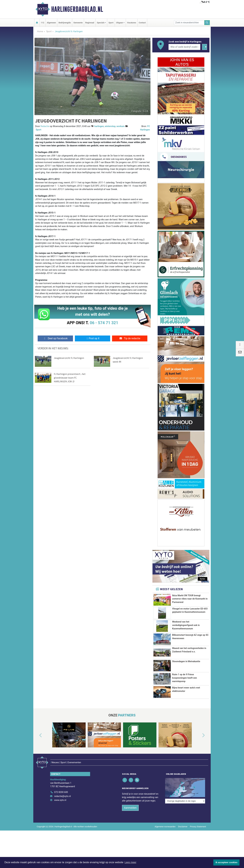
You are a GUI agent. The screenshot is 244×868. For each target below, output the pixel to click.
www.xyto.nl (60, 801)
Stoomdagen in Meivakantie (186, 661)
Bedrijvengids (65, 23)
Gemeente (78, 23)
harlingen (99, 126)
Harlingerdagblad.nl (77, 9)
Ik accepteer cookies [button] (226, 862)
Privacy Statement (198, 827)
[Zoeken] (207, 23)
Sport (111, 23)
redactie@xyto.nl (62, 797)
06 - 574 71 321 (104, 323)
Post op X (93, 338)
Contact (142, 23)
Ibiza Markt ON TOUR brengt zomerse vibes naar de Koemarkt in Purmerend (190, 599)
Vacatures (132, 23)
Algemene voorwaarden (165, 827)
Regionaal (90, 23)
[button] (37, 743)
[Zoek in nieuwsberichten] (189, 23)
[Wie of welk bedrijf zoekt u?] (184, 47)
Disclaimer (183, 827)
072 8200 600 (61, 793)
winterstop (110, 126)
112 (42, 23)
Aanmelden (130, 809)
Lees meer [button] (130, 862)
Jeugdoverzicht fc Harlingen (69, 358)
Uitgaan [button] (120, 23)
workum (120, 126)
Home (40, 31)
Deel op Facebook (55, 338)
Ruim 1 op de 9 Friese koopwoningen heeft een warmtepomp (184, 678)
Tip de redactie (130, 338)
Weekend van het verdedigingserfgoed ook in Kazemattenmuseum (186, 625)
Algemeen (51, 23)
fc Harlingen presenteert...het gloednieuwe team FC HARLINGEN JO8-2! (70, 378)
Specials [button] (101, 23)
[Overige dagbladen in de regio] (185, 786)
